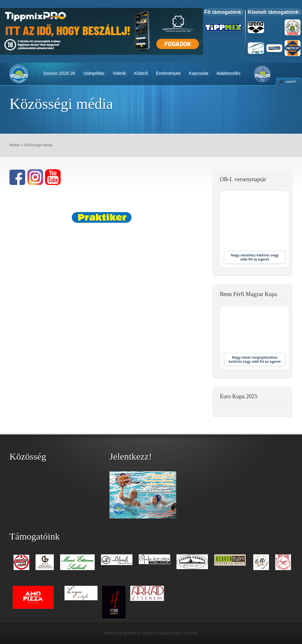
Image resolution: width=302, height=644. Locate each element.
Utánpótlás (94, 73)
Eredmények (168, 73)
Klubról (141, 73)
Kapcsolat (199, 73)
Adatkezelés (228, 73)
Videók (119, 73)
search (291, 81)
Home (14, 145)
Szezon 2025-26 (59, 73)
